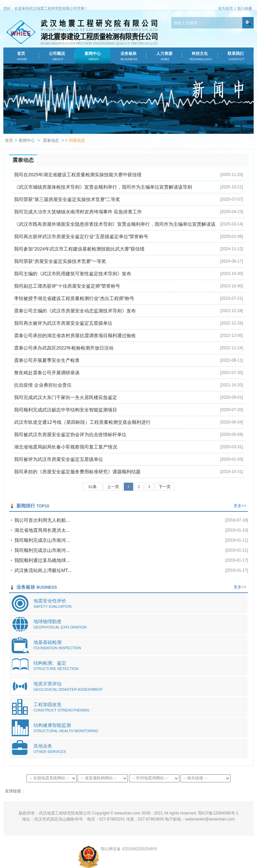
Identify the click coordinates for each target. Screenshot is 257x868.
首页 (21, 56)
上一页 (113, 487)
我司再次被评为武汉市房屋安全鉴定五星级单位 (63, 323)
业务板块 (128, 56)
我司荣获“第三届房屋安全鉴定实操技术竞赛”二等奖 (67, 199)
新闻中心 (93, 56)
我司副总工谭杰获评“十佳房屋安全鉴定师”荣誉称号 (67, 286)
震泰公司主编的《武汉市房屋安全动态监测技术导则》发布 (75, 311)
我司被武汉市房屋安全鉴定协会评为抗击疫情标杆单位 (70, 435)
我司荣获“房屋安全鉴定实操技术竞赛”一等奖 (60, 261)
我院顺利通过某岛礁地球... (42, 560)
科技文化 (200, 56)
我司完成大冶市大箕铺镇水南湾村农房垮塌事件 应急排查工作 (78, 212)
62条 (93, 487)
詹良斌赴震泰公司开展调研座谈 (47, 373)
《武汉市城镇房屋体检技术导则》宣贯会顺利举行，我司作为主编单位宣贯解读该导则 (103, 187)
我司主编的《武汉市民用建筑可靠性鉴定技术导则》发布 (73, 274)
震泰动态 (51, 140)
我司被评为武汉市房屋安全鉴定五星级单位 (59, 459)
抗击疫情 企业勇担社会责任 (43, 385)
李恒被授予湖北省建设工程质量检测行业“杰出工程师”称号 (74, 298)
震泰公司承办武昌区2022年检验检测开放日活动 (64, 348)
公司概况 (57, 56)
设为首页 (226, 8)
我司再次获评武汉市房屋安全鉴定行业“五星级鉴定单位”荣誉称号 (81, 236)
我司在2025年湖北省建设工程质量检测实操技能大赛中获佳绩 (78, 175)
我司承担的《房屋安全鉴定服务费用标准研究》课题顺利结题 (77, 472)
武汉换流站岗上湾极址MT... (43, 570)
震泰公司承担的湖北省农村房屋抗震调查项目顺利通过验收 (75, 335)
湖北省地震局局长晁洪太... (42, 530)
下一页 (165, 487)
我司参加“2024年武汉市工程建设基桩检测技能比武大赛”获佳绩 (79, 249)
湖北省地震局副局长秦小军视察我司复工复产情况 (66, 447)
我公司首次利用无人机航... (42, 520)
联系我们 (236, 56)
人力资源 (164, 56)
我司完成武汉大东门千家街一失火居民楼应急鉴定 (66, 397)
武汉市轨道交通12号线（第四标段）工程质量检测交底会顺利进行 (82, 422)
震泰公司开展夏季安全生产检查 (47, 360)
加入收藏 (245, 8)
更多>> (240, 506)
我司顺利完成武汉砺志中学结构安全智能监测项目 (66, 410)
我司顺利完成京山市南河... (42, 540)
